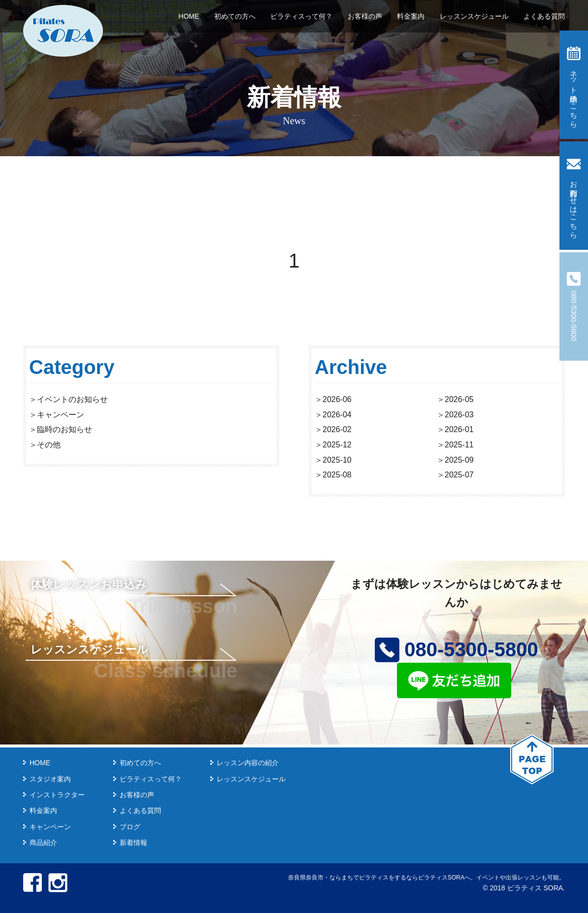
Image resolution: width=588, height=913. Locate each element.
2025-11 (459, 445)
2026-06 (337, 399)
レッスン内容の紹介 (248, 763)
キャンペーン (61, 415)
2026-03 (459, 415)
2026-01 (459, 429)
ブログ (130, 827)
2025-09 (459, 460)
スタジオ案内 (50, 779)
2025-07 (459, 475)
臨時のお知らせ (65, 429)
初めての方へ (235, 16)
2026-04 (337, 415)
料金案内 (411, 16)
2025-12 (337, 445)
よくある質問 (544, 16)
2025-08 (337, 475)
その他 (49, 445)
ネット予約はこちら (574, 85)
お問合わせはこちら (574, 196)
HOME (189, 16)
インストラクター (57, 795)
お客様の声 (365, 16)
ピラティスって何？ (301, 16)
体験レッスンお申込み (89, 584)
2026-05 (459, 399)
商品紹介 (43, 843)
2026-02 (337, 429)
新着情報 (133, 843)
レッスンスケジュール (474, 16)
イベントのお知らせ (72, 399)
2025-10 (337, 460)
